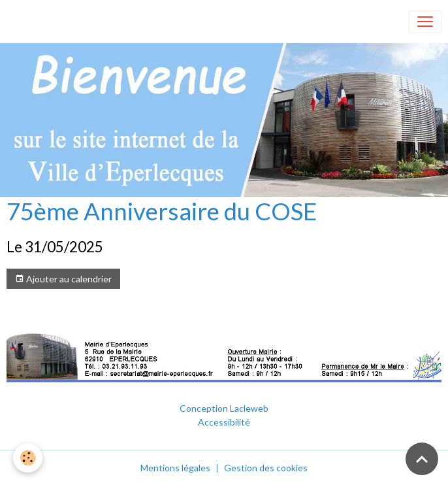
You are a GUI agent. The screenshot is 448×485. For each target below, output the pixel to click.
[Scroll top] (422, 459)
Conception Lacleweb (224, 408)
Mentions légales (175, 468)
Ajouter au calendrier (63, 279)
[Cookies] (28, 458)
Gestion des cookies (266, 468)
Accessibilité (224, 422)
